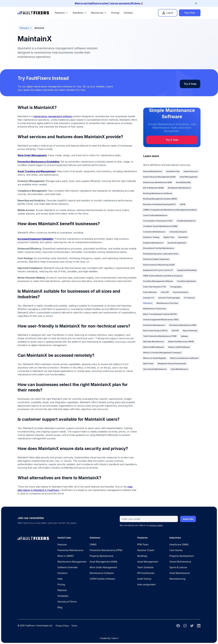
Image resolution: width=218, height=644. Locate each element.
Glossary (24, 28)
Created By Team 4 (109, 638)
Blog (60, 607)
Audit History (144, 579)
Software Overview (67, 567)
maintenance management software (53, 116)
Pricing (115, 10)
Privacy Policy (62, 626)
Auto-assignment (146, 584)
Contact (128, 10)
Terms (74, 626)
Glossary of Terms (67, 602)
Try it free (190, 10)
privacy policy (156, 525)
